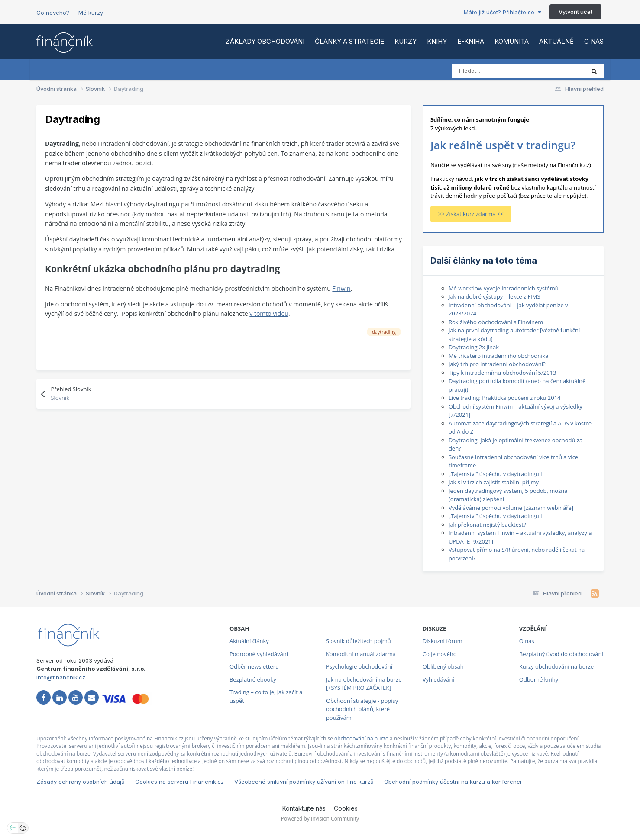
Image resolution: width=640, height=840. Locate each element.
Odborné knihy (539, 679)
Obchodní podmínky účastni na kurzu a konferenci (453, 782)
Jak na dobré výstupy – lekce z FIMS (495, 296)
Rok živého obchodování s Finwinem (496, 322)
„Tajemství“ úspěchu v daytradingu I (495, 516)
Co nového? (53, 13)
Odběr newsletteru (254, 666)
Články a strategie (349, 41)
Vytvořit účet (575, 12)
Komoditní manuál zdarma (361, 654)
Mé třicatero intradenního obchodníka (499, 356)
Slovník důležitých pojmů (359, 641)
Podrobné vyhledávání (259, 654)
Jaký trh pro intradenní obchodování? (497, 364)
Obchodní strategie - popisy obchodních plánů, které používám (362, 709)
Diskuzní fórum (443, 641)
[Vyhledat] (490, 71)
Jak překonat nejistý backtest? (487, 525)
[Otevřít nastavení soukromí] (13, 828)
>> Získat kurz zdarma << (471, 214)
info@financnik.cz (61, 677)
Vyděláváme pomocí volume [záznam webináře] (511, 508)
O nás (594, 41)
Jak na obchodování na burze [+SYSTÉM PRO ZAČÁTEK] (364, 684)
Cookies (346, 808)
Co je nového (440, 654)
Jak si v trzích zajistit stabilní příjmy (494, 482)
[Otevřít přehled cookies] (23, 828)
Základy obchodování (265, 41)
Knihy (437, 41)
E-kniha (471, 41)
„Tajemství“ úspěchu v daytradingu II (496, 474)
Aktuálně (556, 41)
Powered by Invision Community (320, 819)
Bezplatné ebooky (253, 679)
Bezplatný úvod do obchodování (561, 654)
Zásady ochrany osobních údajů (81, 782)
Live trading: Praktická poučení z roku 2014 (505, 398)
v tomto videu (269, 314)
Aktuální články (249, 641)
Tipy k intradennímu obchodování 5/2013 (503, 373)
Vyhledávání (438, 679)
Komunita (512, 41)
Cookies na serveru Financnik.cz (179, 782)
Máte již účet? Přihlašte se (503, 12)
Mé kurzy (91, 13)
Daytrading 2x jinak (474, 347)
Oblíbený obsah (443, 666)
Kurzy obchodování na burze (556, 666)
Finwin (341, 288)
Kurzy (406, 41)
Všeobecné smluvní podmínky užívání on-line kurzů (304, 782)
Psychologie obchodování (359, 666)
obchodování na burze (361, 739)
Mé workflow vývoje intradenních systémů (504, 288)
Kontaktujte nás (304, 808)
